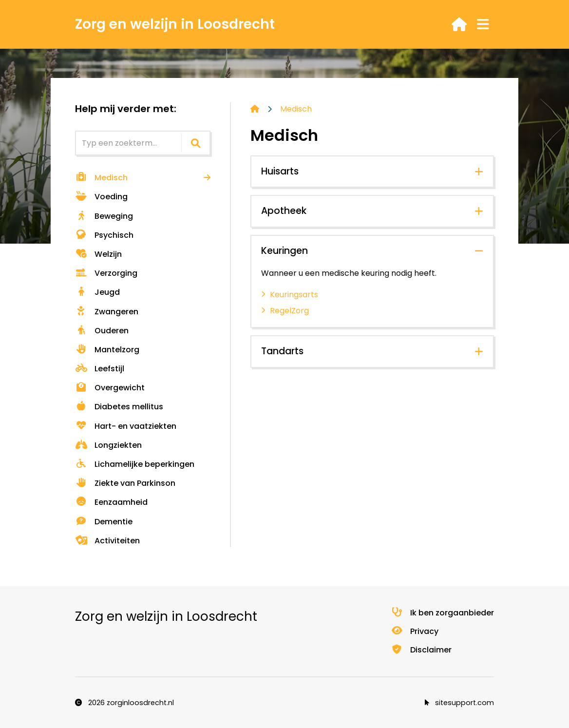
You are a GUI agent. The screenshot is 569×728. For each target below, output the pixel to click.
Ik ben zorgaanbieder (442, 613)
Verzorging (106, 273)
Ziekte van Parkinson (125, 483)
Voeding (101, 197)
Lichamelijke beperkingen (135, 464)
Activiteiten (107, 541)
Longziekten (108, 445)
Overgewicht (110, 388)
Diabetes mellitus (119, 407)
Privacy (415, 631)
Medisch (101, 178)
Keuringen (284, 251)
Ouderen (102, 331)
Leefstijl (100, 369)
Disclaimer (421, 650)
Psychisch (104, 235)
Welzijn (98, 254)
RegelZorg (289, 311)
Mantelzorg (107, 350)
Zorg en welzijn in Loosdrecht (175, 24)
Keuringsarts (294, 295)
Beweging (104, 216)
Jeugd (97, 292)
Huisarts (280, 171)
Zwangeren (107, 312)
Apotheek (284, 211)
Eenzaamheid (111, 502)
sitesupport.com (459, 703)
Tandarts (282, 351)
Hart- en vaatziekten (126, 426)
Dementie (104, 522)
